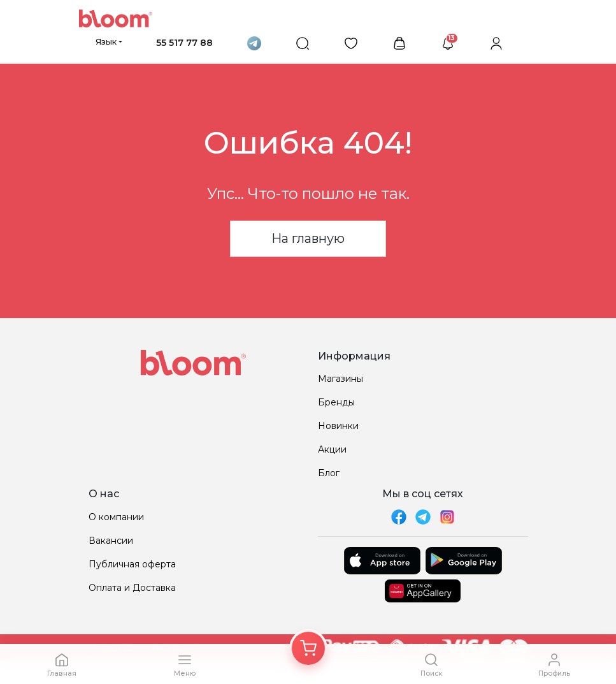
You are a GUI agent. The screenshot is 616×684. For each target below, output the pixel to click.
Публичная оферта (132, 564)
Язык (106, 41)
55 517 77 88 (184, 43)
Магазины (340, 379)
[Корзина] (308, 648)
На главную (308, 238)
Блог (329, 473)
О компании (116, 517)
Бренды (336, 402)
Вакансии (111, 541)
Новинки (338, 426)
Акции (332, 449)
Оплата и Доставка (132, 588)
